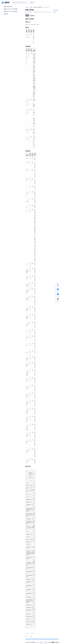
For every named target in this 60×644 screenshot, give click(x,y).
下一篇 (33, 635)
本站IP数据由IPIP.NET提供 (54, 642)
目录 (32, 2)
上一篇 (28, 635)
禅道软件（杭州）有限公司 (38, 642)
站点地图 (27, 642)
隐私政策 (33, 642)
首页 (31, 7)
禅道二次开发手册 (38, 7)
